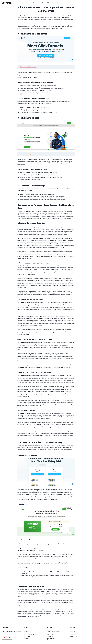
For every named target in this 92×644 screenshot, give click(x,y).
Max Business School (45, 3)
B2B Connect (50, 638)
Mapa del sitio (73, 636)
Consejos (49, 633)
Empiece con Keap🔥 (26, 154)
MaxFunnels (27, 638)
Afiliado (72, 633)
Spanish (7, 638)
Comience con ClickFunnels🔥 (28, 67)
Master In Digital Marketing (31, 635)
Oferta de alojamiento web (54, 631)
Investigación (73, 635)
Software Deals (51, 635)
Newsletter (36, 3)
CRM (21, 94)
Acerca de (72, 631)
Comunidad (50, 636)
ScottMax (7, 3)
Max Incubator (55, 3)
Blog (48, 640)
